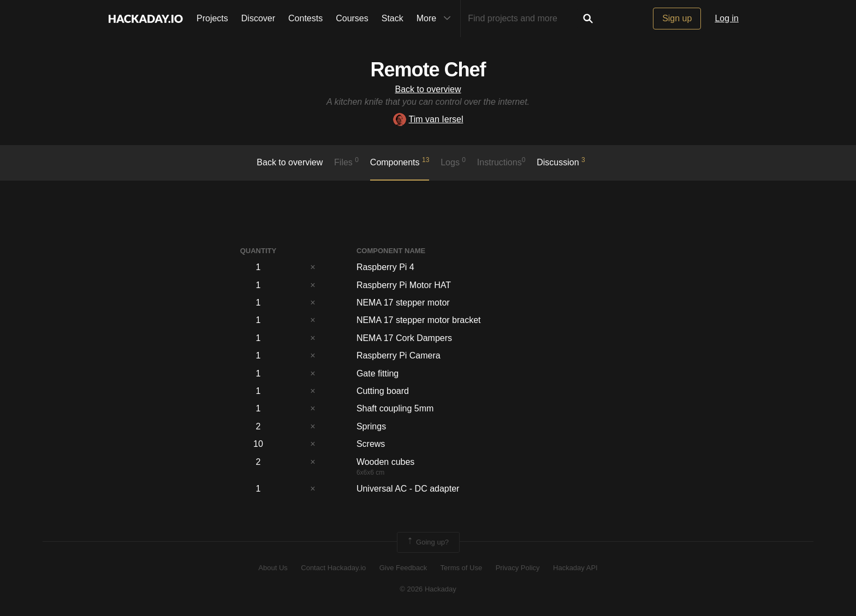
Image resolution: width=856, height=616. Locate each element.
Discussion (561, 162)
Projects (212, 18)
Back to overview (428, 89)
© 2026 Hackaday (428, 589)
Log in (727, 18)
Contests (305, 18)
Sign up (677, 18)
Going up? (427, 542)
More (436, 19)
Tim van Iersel (428, 119)
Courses (352, 18)
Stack (393, 18)
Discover (258, 18)
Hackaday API (575, 568)
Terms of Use (462, 568)
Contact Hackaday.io (333, 568)
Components (400, 162)
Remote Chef (428, 70)
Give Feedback (403, 568)
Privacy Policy (518, 568)
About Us (273, 568)
